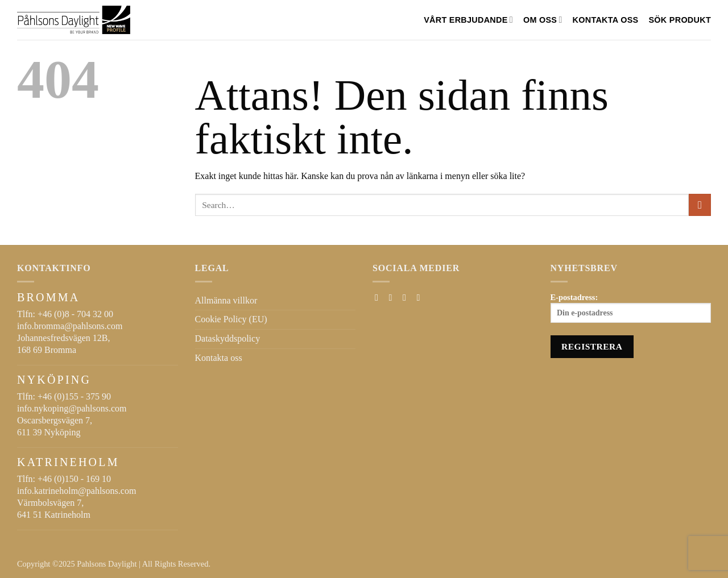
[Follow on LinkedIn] (421, 297)
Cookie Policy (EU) (231, 319)
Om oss (543, 20)
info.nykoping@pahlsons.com (72, 408)
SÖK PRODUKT (680, 20)
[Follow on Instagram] (394, 297)
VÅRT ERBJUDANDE (468, 20)
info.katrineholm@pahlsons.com (76, 491)
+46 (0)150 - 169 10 (74, 479)
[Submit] (700, 205)
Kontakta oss (606, 20)
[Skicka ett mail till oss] (407, 297)
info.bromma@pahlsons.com (70, 326)
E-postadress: (631, 308)
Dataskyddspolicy (228, 338)
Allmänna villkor (226, 300)
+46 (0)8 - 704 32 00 (75, 314)
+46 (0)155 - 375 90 (74, 396)
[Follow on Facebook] (379, 297)
